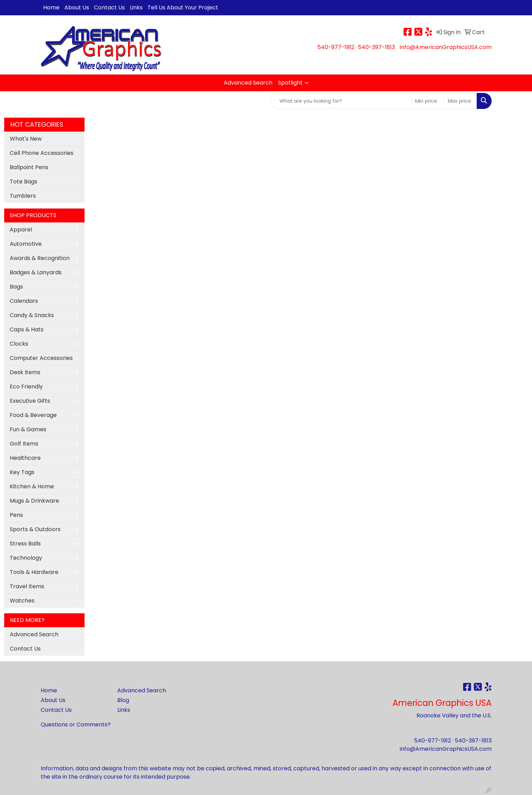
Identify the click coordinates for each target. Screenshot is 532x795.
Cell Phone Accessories (42, 153)
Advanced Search (248, 83)
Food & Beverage (33, 415)
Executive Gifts (30, 401)
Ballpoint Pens (29, 167)
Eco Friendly (26, 387)
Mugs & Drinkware (34, 501)
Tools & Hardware (34, 572)
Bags (16, 287)
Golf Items (24, 444)
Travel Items (27, 586)
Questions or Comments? (76, 725)
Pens (16, 515)
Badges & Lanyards (36, 272)
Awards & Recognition (40, 258)
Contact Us (109, 7)
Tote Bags (23, 182)
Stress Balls (25, 544)
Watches (22, 601)
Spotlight (290, 83)
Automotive (26, 244)
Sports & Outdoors (35, 529)
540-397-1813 (376, 47)
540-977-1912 (336, 47)
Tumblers (23, 196)
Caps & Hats (27, 329)
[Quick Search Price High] (460, 101)
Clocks (19, 344)
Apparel (21, 230)
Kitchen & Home (32, 486)
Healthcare (25, 458)
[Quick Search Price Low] (428, 101)
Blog (123, 700)
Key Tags (22, 472)
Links (136, 7)
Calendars (24, 301)
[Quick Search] (341, 101)
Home (51, 7)
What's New (26, 139)
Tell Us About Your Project (183, 7)
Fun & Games (28, 429)
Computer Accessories (41, 358)
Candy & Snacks (32, 315)
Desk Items (25, 372)
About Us (77, 7)
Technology (26, 558)
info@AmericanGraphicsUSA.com (446, 47)
